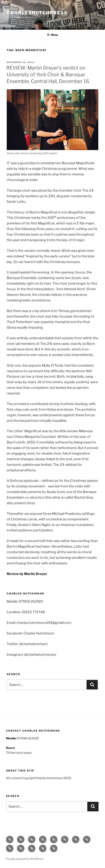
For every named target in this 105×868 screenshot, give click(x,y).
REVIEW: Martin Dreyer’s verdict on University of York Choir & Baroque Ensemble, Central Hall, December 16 (48, 75)
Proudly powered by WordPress (25, 859)
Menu (52, 35)
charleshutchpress (37, 13)
